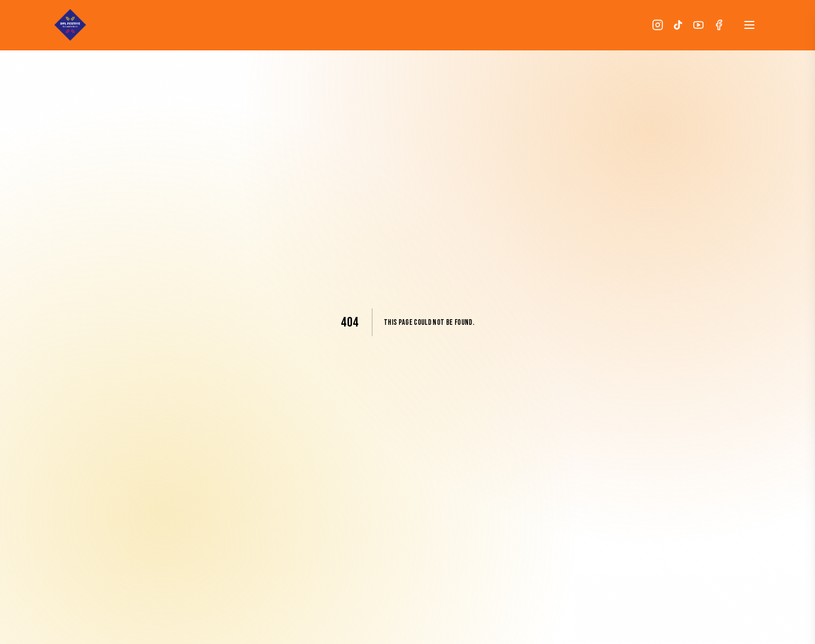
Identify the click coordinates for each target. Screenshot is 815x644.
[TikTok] (678, 25)
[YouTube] (698, 25)
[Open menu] (749, 25)
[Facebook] (719, 25)
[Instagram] (658, 25)
